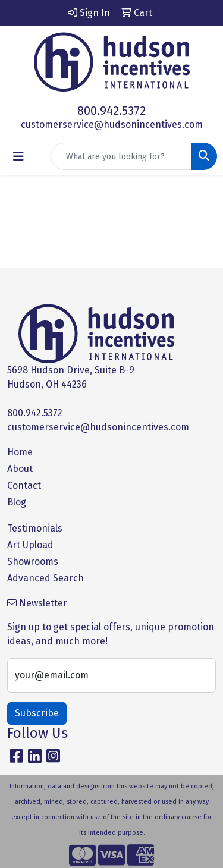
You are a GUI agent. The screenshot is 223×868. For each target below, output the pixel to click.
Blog (17, 502)
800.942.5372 (111, 111)
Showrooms (33, 562)
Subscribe (37, 713)
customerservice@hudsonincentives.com (112, 125)
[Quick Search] (121, 156)
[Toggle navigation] (18, 156)
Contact (24, 485)
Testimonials (35, 528)
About (20, 469)
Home (20, 452)
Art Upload (30, 545)
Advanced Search (45, 578)
